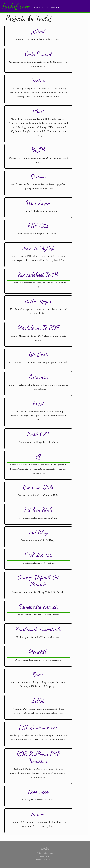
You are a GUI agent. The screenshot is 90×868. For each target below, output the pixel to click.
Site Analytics (45, 856)
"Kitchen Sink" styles (45, 853)
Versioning (55, 7)
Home (37, 7)
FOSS (45, 7)
